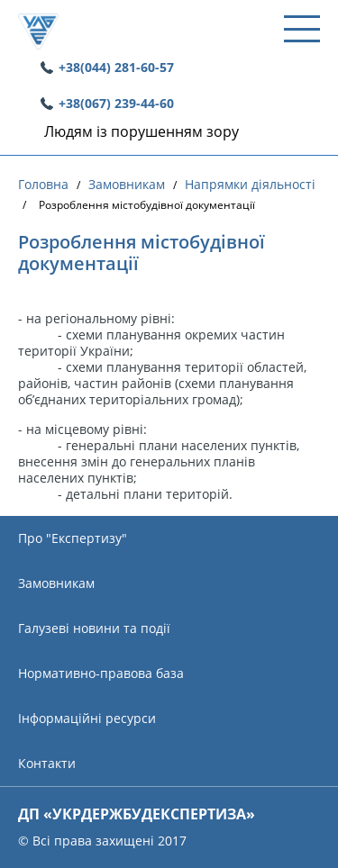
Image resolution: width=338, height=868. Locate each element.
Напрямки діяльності (250, 185)
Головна (43, 185)
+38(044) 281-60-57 (116, 67)
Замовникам (127, 185)
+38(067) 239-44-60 (116, 103)
